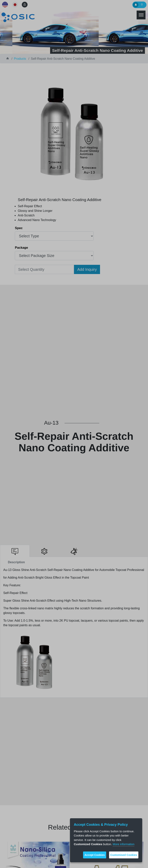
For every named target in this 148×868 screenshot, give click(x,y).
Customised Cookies (124, 855)
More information (124, 844)
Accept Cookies (95, 855)
